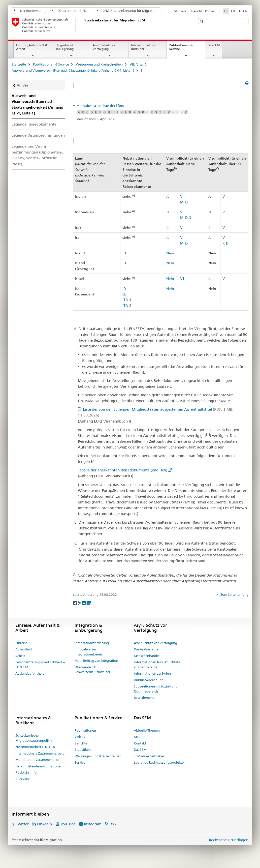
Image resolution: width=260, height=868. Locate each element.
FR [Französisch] (233, 11)
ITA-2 (127, 306)
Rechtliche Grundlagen (229, 840)
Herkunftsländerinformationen (39, 766)
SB (124, 294)
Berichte (81, 743)
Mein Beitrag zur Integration (96, 661)
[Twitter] (80, 603)
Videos (80, 737)
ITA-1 (127, 300)
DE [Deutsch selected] (226, 11)
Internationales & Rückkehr (143, 47)
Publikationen (85, 730)
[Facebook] (75, 603)
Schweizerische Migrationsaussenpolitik (34, 738)
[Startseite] (83, 25)
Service (80, 762)
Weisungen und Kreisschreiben (99, 64)
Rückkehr (22, 779)
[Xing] (85, 603)
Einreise (21, 643)
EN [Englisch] (245, 11)
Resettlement (144, 698)
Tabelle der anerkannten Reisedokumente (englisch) (123, 470)
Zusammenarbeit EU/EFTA (35, 747)
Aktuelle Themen (147, 730)
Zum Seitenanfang (234, 594)
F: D (225, 243)
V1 (182, 279)
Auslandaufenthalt (30, 673)
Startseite (180, 11)
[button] (202, 21)
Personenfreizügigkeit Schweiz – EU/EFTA (40, 665)
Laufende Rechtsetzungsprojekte (159, 762)
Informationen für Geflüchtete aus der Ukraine (157, 665)
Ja (168, 196)
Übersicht (196, 11)
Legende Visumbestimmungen (38, 135)
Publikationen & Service (181, 49)
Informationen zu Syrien (152, 673)
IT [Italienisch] (239, 11)
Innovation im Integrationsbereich (90, 652)
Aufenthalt (24, 649)
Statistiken (83, 750)
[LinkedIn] (89, 603)
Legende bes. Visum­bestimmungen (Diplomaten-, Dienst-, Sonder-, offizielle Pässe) (37, 155)
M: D (184, 202)
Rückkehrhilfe (26, 772)
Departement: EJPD (69, 11)
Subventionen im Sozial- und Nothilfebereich (156, 689)
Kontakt (210, 11)
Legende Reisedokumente (34, 124)
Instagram (93, 824)
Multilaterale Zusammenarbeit (39, 760)
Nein (170, 253)
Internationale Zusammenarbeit (40, 753)
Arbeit (20, 656)
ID (124, 253)
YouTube (68, 824)
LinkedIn (44, 824)
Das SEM (214, 45)
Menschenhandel (147, 656)
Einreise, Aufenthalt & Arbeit (32, 47)
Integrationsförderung (92, 643)
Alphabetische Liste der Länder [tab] (102, 106)
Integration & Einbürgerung (64, 47)
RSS (113, 824)
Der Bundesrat (28, 11)
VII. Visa (136, 64)
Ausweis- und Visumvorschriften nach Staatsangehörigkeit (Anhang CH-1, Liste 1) (73, 70)
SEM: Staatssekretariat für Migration (127, 11)
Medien (140, 737)
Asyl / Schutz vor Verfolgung (104, 47)
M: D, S (186, 218)
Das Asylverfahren (147, 649)
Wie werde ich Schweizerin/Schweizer (92, 670)
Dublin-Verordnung (149, 680)
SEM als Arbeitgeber (149, 756)
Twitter (22, 824)
